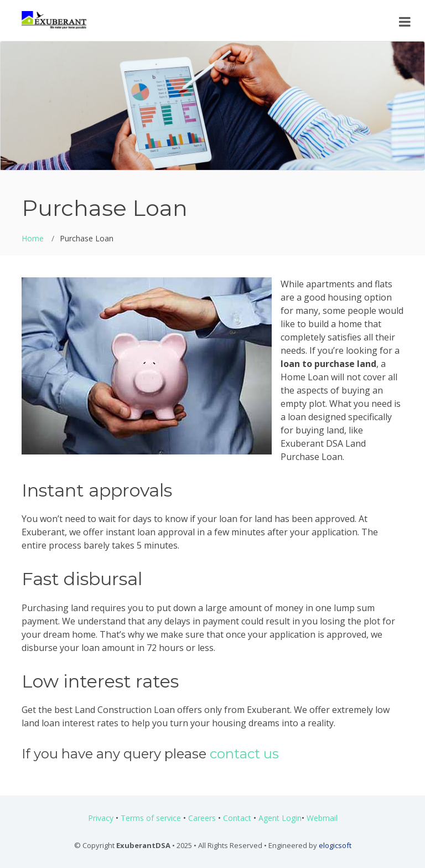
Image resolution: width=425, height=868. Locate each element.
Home (33, 238)
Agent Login (280, 818)
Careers (202, 818)
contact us (244, 754)
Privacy (101, 818)
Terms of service (151, 818)
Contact (237, 818)
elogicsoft (335, 845)
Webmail (322, 818)
